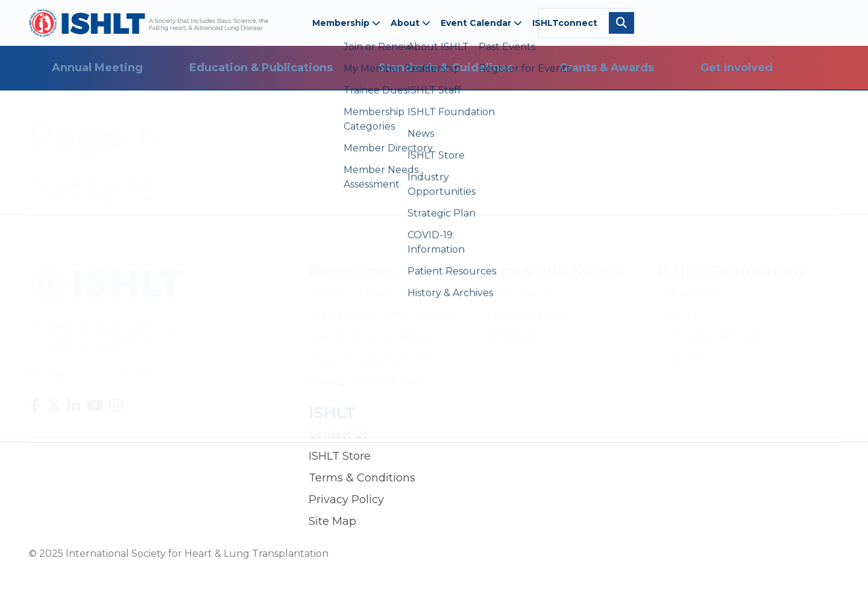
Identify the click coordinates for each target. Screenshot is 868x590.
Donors (677, 315)
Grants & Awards (607, 68)
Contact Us (338, 434)
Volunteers (687, 293)
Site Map (332, 521)
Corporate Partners (709, 337)
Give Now (684, 358)
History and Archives (364, 380)
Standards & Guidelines (446, 68)
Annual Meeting (97, 68)
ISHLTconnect (565, 23)
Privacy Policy (346, 500)
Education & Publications (261, 68)
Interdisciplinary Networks (380, 293)
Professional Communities (380, 315)
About (410, 23)
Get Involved (737, 68)
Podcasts (512, 337)
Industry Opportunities (370, 358)
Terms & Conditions (362, 478)
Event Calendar (481, 23)
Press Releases (527, 315)
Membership (346, 23)
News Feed (517, 293)
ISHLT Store (340, 456)
